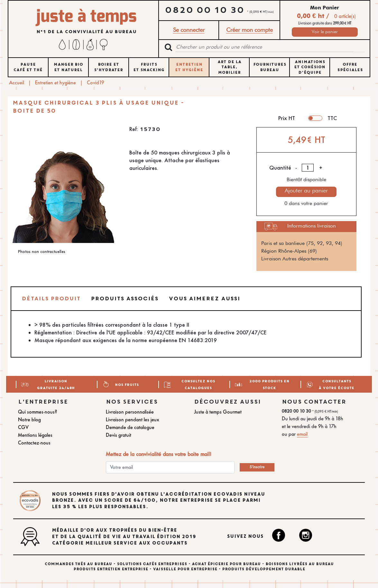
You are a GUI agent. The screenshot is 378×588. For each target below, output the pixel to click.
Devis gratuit (119, 435)
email (302, 434)
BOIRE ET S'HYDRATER (108, 67)
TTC (332, 118)
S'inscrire (257, 467)
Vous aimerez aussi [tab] (204, 299)
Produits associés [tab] (124, 299)
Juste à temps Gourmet (218, 412)
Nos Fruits (127, 384)
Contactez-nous (34, 443)
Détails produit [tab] (51, 299)
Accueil (17, 83)
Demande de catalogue (130, 427)
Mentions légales (35, 435)
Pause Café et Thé (28, 67)
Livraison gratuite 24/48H (56, 384)
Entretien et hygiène (55, 83)
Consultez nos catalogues (198, 384)
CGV (23, 427)
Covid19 (96, 83)
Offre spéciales (350, 67)
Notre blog (29, 420)
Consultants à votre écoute (336, 384)
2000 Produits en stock (269, 384)
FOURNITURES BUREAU (270, 67)
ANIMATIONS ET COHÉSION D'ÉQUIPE (310, 67)
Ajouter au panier (306, 191)
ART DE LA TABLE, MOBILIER (229, 67)
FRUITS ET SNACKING (149, 67)
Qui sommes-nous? (37, 412)
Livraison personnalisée (130, 412)
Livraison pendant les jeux (133, 420)
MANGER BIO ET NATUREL (68, 67)
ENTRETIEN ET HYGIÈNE (189, 67)
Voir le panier (325, 32)
